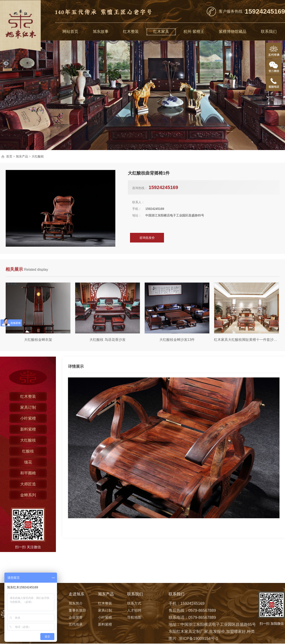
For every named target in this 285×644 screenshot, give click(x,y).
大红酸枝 (38, 156)
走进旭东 (77, 594)
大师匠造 (28, 484)
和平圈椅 (28, 473)
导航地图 (134, 617)
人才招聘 (134, 610)
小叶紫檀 (28, 418)
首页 (9, 156)
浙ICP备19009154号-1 (198, 639)
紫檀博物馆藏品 (233, 32)
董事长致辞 (77, 610)
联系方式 (134, 603)
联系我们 (269, 32)
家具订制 (28, 407)
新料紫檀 (28, 429)
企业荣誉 (76, 617)
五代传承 (76, 624)
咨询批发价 (147, 238)
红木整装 (131, 32)
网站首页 (70, 32)
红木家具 (161, 32)
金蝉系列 (28, 495)
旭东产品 (22, 156)
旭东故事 (101, 32)
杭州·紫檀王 (194, 32)
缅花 (28, 462)
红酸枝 (28, 451)
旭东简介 (76, 603)
